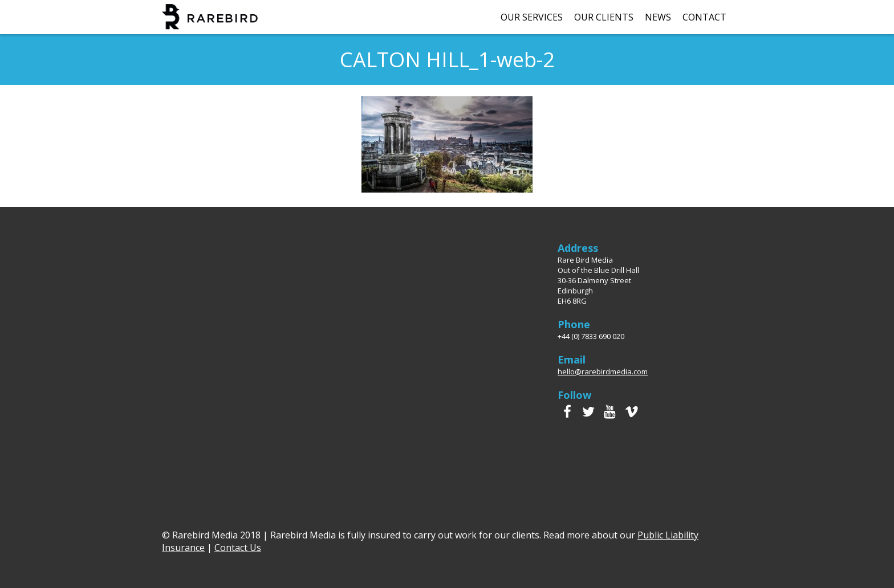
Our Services (532, 17)
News (658, 17)
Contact (704, 17)
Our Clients (604, 17)
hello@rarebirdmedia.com (603, 371)
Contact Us (238, 548)
